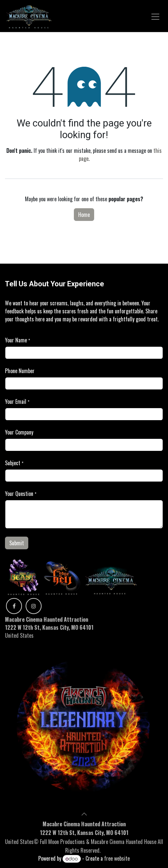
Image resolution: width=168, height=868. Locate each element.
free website (117, 858)
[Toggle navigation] (155, 16)
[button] (84, 814)
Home (84, 215)
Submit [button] (17, 543)
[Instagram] (34, 606)
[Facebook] (14, 606)
